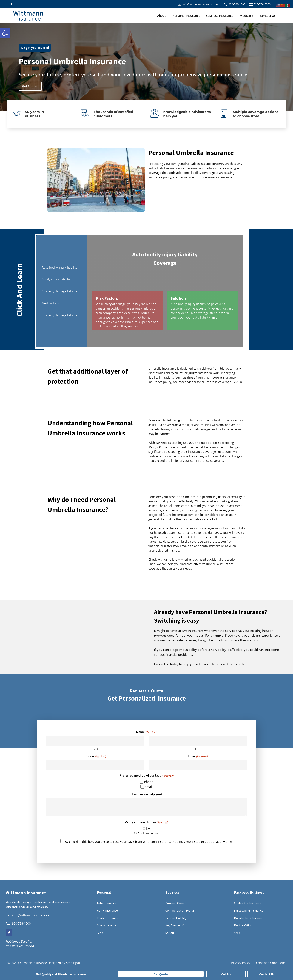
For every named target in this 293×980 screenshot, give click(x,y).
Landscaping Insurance (249, 910)
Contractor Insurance (248, 903)
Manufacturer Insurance (249, 918)
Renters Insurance (108, 918)
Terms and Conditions (270, 963)
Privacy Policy (241, 963)
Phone (95, 756)
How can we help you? (146, 794)
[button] (5, 33)
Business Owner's (176, 903)
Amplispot (73, 963)
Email (198, 756)
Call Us (226, 974)
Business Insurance (219, 16)
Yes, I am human (148, 833)
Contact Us (268, 16)
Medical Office (243, 925)
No (148, 828)
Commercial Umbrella (180, 910)
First (95, 749)
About (161, 16)
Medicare (246, 16)
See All (101, 933)
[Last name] (198, 741)
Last (198, 749)
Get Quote (161, 974)
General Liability (176, 918)
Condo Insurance (107, 925)
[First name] (95, 741)
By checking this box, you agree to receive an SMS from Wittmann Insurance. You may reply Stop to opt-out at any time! (149, 842)
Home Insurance (107, 910)
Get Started (30, 86)
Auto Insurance (106, 903)
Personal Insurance (186, 16)
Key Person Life (175, 925)
